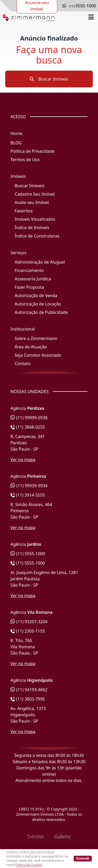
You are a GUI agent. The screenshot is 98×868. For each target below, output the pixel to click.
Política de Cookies (29, 865)
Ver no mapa (23, 459)
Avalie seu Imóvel (32, 202)
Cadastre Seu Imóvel (35, 194)
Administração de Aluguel (40, 262)
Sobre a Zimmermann (36, 338)
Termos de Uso (25, 160)
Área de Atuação (31, 347)
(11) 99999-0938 (29, 418)
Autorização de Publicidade (41, 312)
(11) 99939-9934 (29, 486)
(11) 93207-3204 (29, 622)
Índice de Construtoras (37, 236)
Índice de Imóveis (32, 228)
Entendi (83, 858)
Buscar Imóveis (49, 79)
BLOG (16, 143)
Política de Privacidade (32, 151)
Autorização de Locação (38, 304)
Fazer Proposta (29, 287)
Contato (22, 364)
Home (16, 133)
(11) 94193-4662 (29, 690)
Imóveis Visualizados (35, 219)
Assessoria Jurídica (33, 279)
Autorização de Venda (36, 296)
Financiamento (29, 270)
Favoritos (24, 211)
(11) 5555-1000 (28, 554)
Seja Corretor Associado (38, 355)
